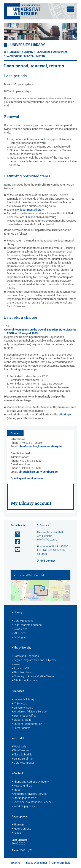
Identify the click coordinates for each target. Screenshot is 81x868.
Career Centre (21, 728)
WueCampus (21, 751)
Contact (44, 525)
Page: (15, 850)
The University (21, 648)
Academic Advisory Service (29, 712)
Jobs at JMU (20, 669)
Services (18, 691)
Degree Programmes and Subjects (34, 660)
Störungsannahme (24, 798)
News (16, 665)
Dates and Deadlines (25, 656)
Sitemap (18, 825)
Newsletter (19, 629)
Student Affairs (22, 720)
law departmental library (29, 210)
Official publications (25, 681)
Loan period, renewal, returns (26, 56)
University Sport (22, 708)
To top (16, 833)
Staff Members (22, 673)
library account (36, 139)
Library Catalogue (23, 763)
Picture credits (21, 829)
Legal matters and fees (27, 625)
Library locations (23, 621)
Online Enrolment (23, 759)
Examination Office (24, 716)
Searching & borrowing (52, 52)
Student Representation (27, 724)
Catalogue (19, 637)
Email (44, 554)
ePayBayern (66, 414)
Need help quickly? (24, 806)
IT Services (19, 704)
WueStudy (19, 747)
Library (17, 613)
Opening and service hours (27, 478)
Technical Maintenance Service (32, 802)
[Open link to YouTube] (16, 549)
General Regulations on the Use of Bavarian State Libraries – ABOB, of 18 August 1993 (40, 331)
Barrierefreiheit (61, 863)
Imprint (16, 863)
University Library (28, 45)
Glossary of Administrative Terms (33, 677)
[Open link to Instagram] (16, 534)
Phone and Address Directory (30, 782)
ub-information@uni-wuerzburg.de (40, 446)
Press (16, 790)
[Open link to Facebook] (16, 542)
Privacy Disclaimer (36, 863)
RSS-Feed (19, 633)
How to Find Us (22, 786)
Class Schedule (22, 755)
